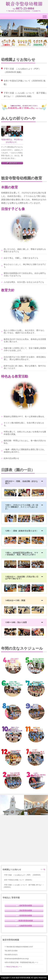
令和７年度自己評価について (17, 81)
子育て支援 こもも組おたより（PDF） (22, 69)
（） (22, 875)
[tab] (24, 482)
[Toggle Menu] (45, 17)
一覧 (44, 869)
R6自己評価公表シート (14, 967)
